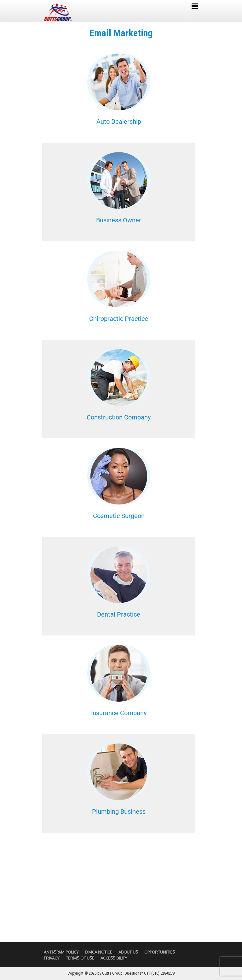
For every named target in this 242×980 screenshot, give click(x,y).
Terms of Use (80, 958)
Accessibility (114, 958)
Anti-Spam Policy (61, 952)
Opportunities (160, 952)
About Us (128, 952)
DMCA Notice (99, 952)
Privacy (52, 958)
